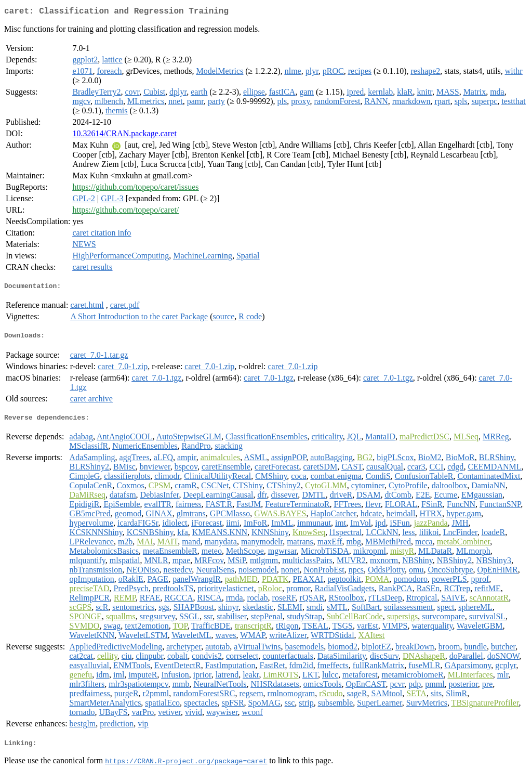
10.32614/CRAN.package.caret (124, 135)
